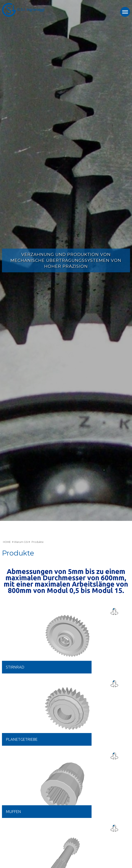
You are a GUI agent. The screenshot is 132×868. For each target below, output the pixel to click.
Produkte (38, 542)
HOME (7, 542)
